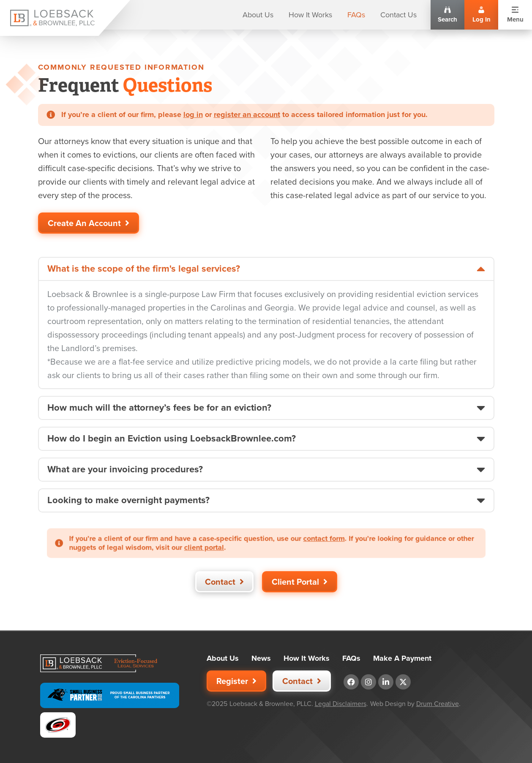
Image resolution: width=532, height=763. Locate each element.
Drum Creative (438, 704)
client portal (220, 546)
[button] (266, 269)
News (261, 658)
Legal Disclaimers (341, 704)
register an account (247, 114)
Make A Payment (402, 658)
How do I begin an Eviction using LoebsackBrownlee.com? (172, 439)
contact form (308, 540)
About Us (258, 15)
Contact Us (398, 15)
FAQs (356, 15)
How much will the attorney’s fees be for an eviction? (159, 408)
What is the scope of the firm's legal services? (144, 269)
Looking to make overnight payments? (128, 500)
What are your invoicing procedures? (125, 469)
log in (193, 114)
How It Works (310, 15)
